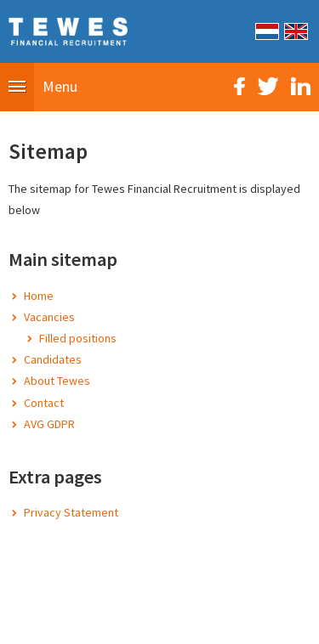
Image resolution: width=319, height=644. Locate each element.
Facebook (239, 86)
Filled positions (78, 338)
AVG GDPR (49, 424)
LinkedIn (301, 86)
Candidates (53, 359)
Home (39, 296)
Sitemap (65, 622)
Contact (44, 403)
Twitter (268, 86)
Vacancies (49, 317)
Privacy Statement (71, 512)
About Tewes (57, 381)
